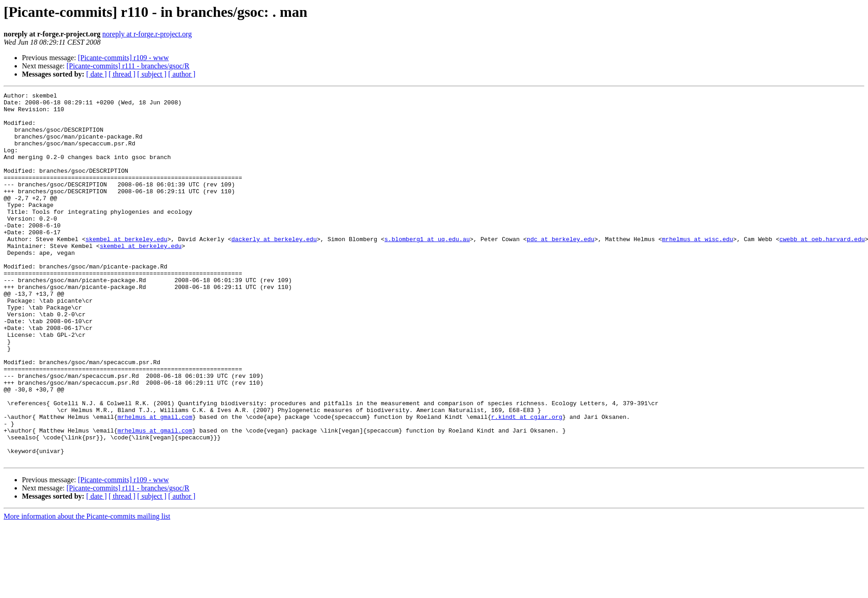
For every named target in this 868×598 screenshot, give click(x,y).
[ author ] (182, 74)
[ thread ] (122, 74)
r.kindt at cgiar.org (527, 482)
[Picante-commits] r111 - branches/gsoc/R (128, 66)
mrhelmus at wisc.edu (697, 269)
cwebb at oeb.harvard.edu (822, 269)
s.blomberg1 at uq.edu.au (427, 269)
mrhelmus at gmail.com (155, 482)
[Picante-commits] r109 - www (124, 58)
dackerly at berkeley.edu (274, 269)
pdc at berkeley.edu (561, 269)
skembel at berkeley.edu (126, 269)
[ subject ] (152, 74)
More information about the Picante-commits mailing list (87, 590)
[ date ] (96, 74)
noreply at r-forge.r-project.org (147, 34)
